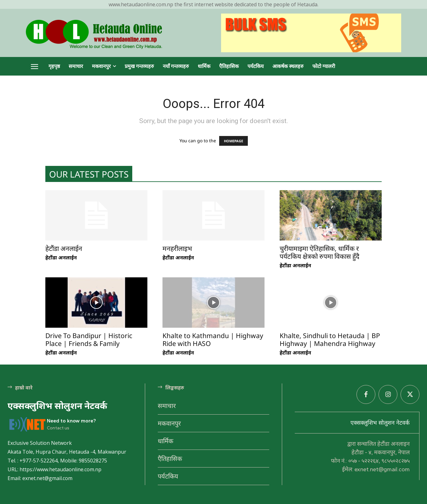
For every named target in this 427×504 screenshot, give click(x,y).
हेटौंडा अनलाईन (61, 258)
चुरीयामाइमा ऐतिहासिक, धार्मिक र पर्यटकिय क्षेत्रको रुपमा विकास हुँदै (319, 252)
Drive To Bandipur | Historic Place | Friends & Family (89, 340)
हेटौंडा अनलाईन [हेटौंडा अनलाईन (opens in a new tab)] (64, 248)
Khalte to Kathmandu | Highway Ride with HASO (213, 340)
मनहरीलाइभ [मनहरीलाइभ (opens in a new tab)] (177, 248)
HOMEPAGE (233, 141)
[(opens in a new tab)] (96, 215)
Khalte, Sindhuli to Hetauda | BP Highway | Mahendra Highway (330, 340)
